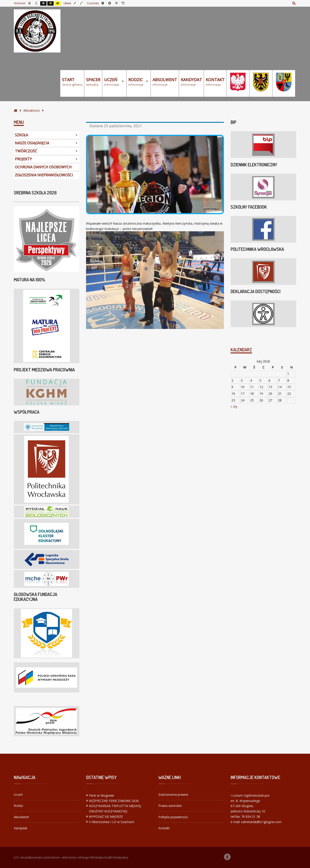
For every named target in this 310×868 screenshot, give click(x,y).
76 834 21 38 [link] (251, 817)
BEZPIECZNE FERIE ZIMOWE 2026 (114, 801)
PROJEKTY (47, 159)
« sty (234, 406)
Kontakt (164, 828)
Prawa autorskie (170, 806)
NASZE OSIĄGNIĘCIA (47, 143)
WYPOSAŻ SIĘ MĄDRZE (106, 817)
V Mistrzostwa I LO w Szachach (112, 822)
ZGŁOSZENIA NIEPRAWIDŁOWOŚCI (44, 175)
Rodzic (19, 806)
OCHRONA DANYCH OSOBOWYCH (43, 167)
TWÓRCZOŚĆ (47, 151)
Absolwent (21, 817)
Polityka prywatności (173, 817)
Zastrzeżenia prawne (173, 794)
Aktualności (32, 110)
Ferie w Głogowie (102, 795)
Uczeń (18, 794)
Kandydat (21, 828)
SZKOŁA (47, 135)
